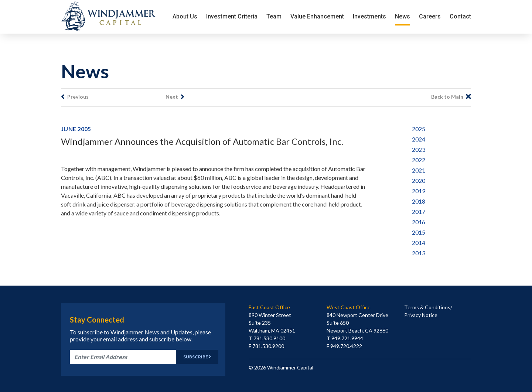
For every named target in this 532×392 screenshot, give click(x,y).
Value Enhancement (317, 16)
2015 (419, 232)
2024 (419, 139)
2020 (419, 180)
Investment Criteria (232, 16)
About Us (185, 16)
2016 (419, 222)
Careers (430, 16)
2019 (419, 191)
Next (175, 97)
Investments (369, 16)
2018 (419, 201)
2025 (419, 129)
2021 (419, 170)
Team (274, 16)
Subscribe (197, 357)
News (403, 16)
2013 (419, 253)
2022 (419, 160)
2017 (419, 212)
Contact (460, 16)
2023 (419, 149)
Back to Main (451, 97)
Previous (75, 97)
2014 (419, 243)
